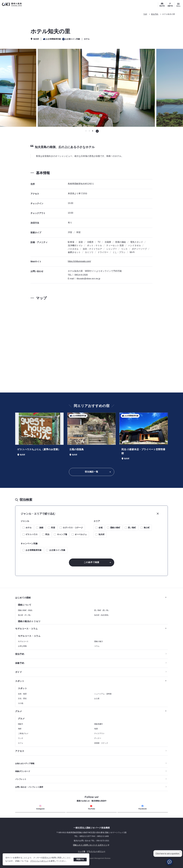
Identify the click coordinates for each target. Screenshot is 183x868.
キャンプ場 (62, 534)
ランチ (21, 738)
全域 (100, 528)
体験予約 (170, 6)
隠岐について (25, 605)
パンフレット (21, 779)
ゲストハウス (32, 534)
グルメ (91, 711)
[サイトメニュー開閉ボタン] (178, 5)
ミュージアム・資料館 (103, 694)
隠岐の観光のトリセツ (29, 621)
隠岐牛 (21, 724)
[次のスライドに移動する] (158, 88)
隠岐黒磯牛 (99, 724)
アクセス (20, 751)
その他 (21, 703)
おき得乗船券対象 (34, 550)
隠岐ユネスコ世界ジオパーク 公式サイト (63, 845)
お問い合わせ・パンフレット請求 (29, 787)
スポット (91, 681)
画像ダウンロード (23, 771)
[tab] (86, 131)
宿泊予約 (162, 6)
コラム (97, 646)
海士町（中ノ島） (25, 615)
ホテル (29, 528)
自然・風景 (22, 694)
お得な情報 (22, 646)
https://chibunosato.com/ (79, 261)
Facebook (143, 807)
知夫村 (101, 534)
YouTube (92, 807)
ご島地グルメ (23, 733)
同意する (80, 859)
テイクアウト (99, 733)
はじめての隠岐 (91, 598)
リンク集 (82, 851)
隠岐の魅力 (99, 641)
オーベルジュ (81, 534)
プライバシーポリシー (39, 861)
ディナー (98, 738)
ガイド (19, 672)
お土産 (97, 698)
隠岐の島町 (115, 528)
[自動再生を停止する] (97, 131)
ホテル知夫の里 (169, 14)
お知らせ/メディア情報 (25, 763)
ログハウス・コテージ (73, 528)
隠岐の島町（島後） (26, 610)
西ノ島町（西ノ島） (102, 610)
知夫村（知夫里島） (102, 615)
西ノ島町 (132, 528)
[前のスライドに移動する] (25, 88)
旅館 (41, 528)
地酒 (96, 729)
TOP (145, 14)
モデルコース (23, 641)
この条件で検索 (92, 562)
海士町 (147, 528)
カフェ (21, 743)
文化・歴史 (22, 698)
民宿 (53, 528)
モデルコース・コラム (91, 629)
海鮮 (20, 729)
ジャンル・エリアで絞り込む (38, 514)
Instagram (40, 807)
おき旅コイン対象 (57, 550)
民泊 (47, 534)
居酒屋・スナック (101, 743)
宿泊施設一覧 (91, 472)
